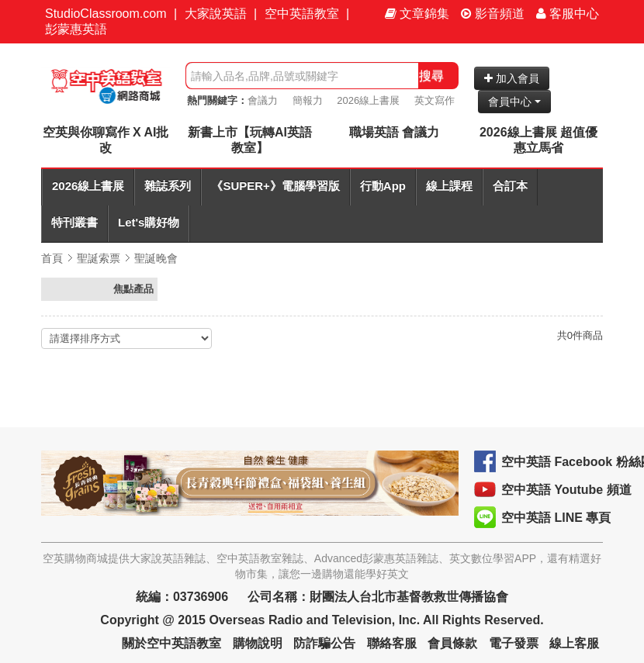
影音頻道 (493, 14)
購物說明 (258, 643)
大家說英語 (216, 14)
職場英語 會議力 (394, 132)
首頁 (52, 258)
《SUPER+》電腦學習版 (275, 186)
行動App (383, 186)
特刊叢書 (74, 222)
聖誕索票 (99, 258)
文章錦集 (417, 14)
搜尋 (431, 76)
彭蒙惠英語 (76, 29)
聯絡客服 (392, 643)
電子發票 (514, 643)
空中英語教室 (302, 14)
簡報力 (308, 100)
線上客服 (574, 643)
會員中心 (514, 102)
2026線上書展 (368, 100)
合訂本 (510, 186)
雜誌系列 (168, 186)
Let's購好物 (149, 222)
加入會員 (512, 78)
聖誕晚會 (156, 258)
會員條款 (452, 643)
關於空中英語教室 (171, 643)
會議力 (263, 100)
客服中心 (568, 14)
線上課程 (449, 186)
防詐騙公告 (324, 643)
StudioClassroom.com (106, 14)
